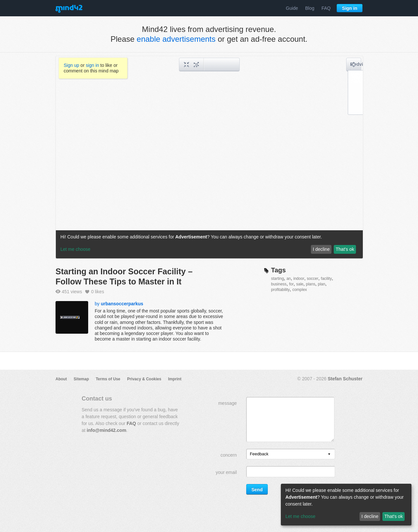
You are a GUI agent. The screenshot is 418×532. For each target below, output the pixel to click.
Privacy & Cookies (144, 379)
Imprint (175, 379)
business (279, 284)
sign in (92, 65)
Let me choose (300, 516)
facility (326, 279)
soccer (312, 279)
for (291, 284)
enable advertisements (176, 39)
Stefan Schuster (345, 379)
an (289, 279)
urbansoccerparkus (122, 304)
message (227, 403)
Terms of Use (108, 379)
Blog (310, 8)
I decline (370, 516)
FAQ (326, 8)
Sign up (71, 65)
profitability (280, 290)
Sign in (350, 8)
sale (300, 284)
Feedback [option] (259, 454)
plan (322, 284)
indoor (299, 279)
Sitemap (81, 379)
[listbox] (291, 454)
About (61, 379)
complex (300, 290)
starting (277, 279)
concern (229, 455)
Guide (292, 8)
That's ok (394, 516)
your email (226, 472)
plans (311, 284)
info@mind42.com (107, 430)
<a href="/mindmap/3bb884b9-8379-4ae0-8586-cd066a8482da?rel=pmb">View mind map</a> (209, 157)
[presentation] (329, 455)
